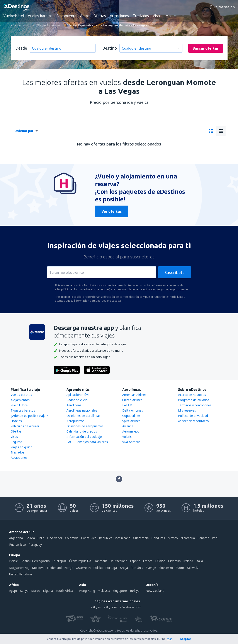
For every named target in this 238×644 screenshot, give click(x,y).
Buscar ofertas (206, 48)
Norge (69, 568)
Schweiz (193, 568)
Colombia (72, 538)
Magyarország (19, 568)
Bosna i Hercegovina (35, 561)
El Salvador (55, 538)
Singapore (120, 591)
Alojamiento (66, 16)
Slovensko (166, 568)
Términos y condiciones (195, 405)
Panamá (203, 538)
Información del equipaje (84, 437)
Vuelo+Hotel (14, 16)
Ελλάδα (160, 561)
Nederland (54, 568)
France (148, 561)
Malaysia (104, 591)
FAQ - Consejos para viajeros (87, 442)
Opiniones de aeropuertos (85, 426)
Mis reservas (187, 410)
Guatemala (141, 538)
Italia (199, 561)
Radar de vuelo (77, 400)
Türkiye (134, 591)
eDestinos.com (130, 607)
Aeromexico (131, 431)
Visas (157, 16)
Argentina (16, 538)
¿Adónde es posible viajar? (29, 416)
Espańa (135, 561)
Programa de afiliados (194, 400)
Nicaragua (188, 538)
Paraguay (35, 544)
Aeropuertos (75, 421)
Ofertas (100, 16)
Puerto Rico (18, 544)
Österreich (83, 568)
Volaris (127, 437)
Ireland (188, 561)
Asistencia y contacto (193, 421)
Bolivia (30, 538)
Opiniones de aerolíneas (83, 416)
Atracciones (119, 16)
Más (169, 16)
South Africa (64, 591)
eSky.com (110, 607)
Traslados (141, 16)
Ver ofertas (112, 211)
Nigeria (48, 591)
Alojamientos (20, 400)
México (173, 538)
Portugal (111, 568)
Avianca (128, 426)
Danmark (100, 561)
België (14, 561)
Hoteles (16, 421)
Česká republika (80, 561)
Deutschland (118, 561)
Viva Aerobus (131, 442)
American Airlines (134, 395)
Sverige (151, 568)
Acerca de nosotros (192, 395)
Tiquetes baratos (23, 410)
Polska (98, 568)
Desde (21, 48)
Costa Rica (89, 538)
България (59, 561)
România (137, 568)
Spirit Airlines (131, 421)
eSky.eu (96, 607)
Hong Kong (87, 591)
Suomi (180, 568)
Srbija (124, 568)
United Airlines (132, 400)
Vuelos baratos (40, 16)
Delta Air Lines (133, 410)
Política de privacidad (193, 416)
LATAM (127, 405)
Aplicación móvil (78, 395)
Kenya (24, 591)
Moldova (38, 568)
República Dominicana (115, 538)
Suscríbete (175, 272)
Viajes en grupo (22, 447)
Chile (41, 538)
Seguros (16, 442)
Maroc (36, 591)
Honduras (158, 538)
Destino (110, 48)
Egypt (13, 591)
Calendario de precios (82, 431)
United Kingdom (20, 574)
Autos (85, 16)
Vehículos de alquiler (25, 426)
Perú (215, 538)
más (170, 639)
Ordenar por (24, 131)
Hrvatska (174, 561)
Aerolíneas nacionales (82, 410)
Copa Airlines (131, 416)
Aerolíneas (74, 405)
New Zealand (155, 591)
